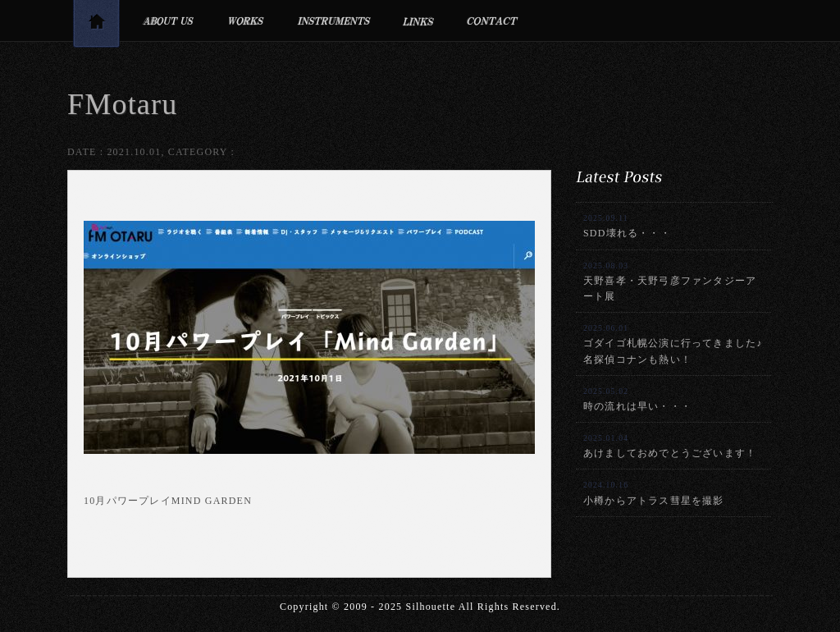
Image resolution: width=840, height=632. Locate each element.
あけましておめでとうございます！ (670, 446)
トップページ (96, 27)
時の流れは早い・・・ (637, 399)
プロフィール (168, 21)
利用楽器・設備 (334, 21)
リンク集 (419, 21)
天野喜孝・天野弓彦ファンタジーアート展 (670, 282)
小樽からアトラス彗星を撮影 (654, 493)
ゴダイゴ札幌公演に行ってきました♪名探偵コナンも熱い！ (673, 344)
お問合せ (493, 21)
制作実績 (246, 21)
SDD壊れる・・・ (627, 226)
